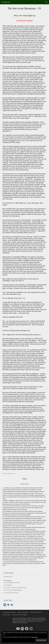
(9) (23, 281)
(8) (34, 233)
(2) (39, 76)
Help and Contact (23, 612)
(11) (16, 340)
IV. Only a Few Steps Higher (13, 590)
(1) (21, 61)
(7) (24, 190)
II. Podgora (8, 585)
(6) (8, 177)
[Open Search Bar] (46, 2)
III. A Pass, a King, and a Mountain (15, 588)
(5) (32, 116)
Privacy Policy (6, 615)
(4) (18, 114)
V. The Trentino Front (11, 593)
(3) (26, 98)
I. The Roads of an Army (12, 583)
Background (8, 577)
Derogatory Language (9, 612)
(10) (24, 298)
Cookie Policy (35, 637)
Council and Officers (36, 612)
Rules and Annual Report (20, 615)
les (10, 581)
